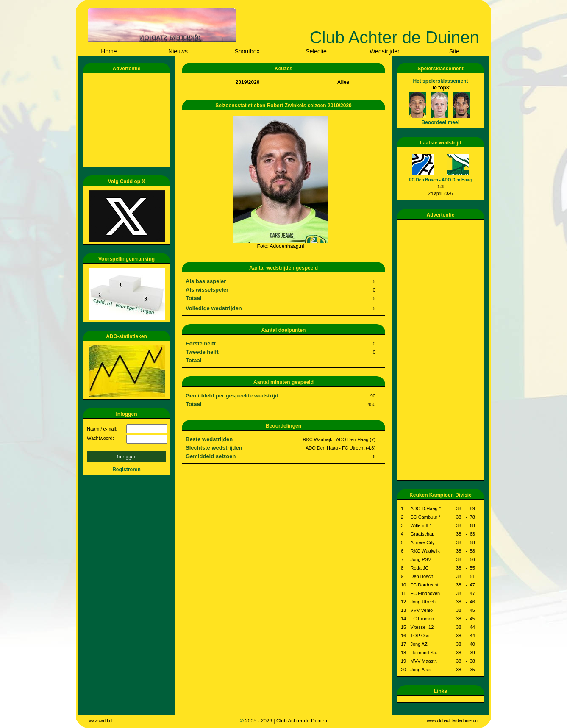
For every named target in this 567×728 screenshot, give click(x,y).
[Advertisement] (128, 120)
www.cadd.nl (100, 721)
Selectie (316, 51)
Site (454, 51)
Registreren (126, 470)
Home (109, 51)
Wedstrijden (385, 51)
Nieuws (178, 51)
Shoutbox (247, 51)
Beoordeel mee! (440, 122)
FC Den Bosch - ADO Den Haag (441, 180)
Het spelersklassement (440, 81)
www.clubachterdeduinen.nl (453, 721)
